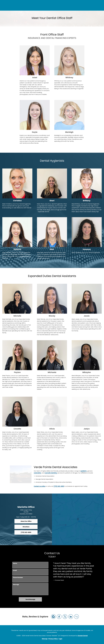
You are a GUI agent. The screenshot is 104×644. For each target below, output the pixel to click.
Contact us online (18, 486)
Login (60, 639)
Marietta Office (26, 507)
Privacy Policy (53, 639)
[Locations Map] (78, 519)
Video (60, 5)
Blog (47, 5)
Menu (97, 5)
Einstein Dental (83, 636)
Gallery (53, 5)
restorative (75, 471)
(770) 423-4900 (69, 5)
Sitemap (45, 639)
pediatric (62, 471)
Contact (89, 5)
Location (80, 5)
